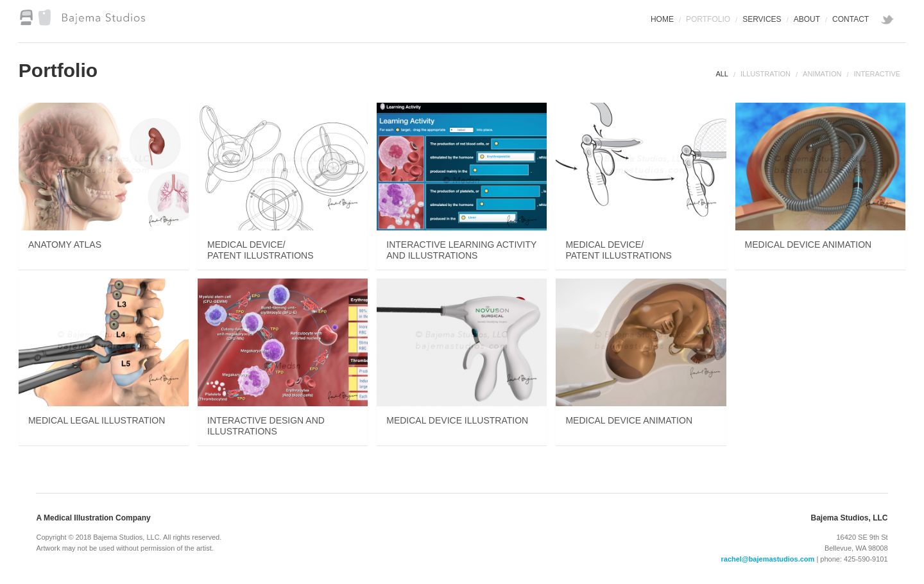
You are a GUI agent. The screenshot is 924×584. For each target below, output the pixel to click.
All (722, 74)
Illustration (766, 74)
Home (662, 19)
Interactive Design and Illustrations (266, 426)
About (807, 19)
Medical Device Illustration (457, 420)
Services (762, 19)
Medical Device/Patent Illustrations (260, 250)
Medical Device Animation (809, 245)
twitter (889, 21)
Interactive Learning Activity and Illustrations (461, 250)
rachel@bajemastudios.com (768, 559)
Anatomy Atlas (65, 245)
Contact (851, 19)
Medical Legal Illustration (97, 420)
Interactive (877, 74)
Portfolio (708, 19)
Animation (822, 74)
